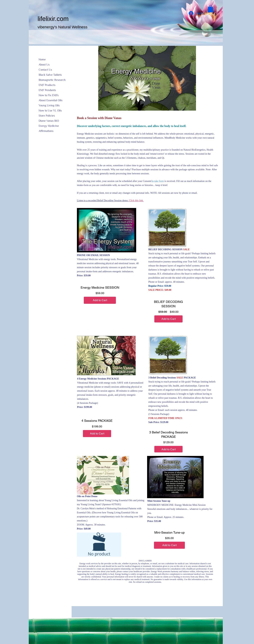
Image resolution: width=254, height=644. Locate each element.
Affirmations (46, 131)
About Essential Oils (51, 100)
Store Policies (47, 116)
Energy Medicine (49, 126)
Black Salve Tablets (50, 75)
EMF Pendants (47, 90)
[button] (210, 9)
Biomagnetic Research (52, 80)
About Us (44, 65)
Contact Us (45, 70)
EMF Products (47, 85)
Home (42, 60)
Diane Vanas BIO (49, 121)
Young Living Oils (49, 105)
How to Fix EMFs (49, 95)
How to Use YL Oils (50, 111)
